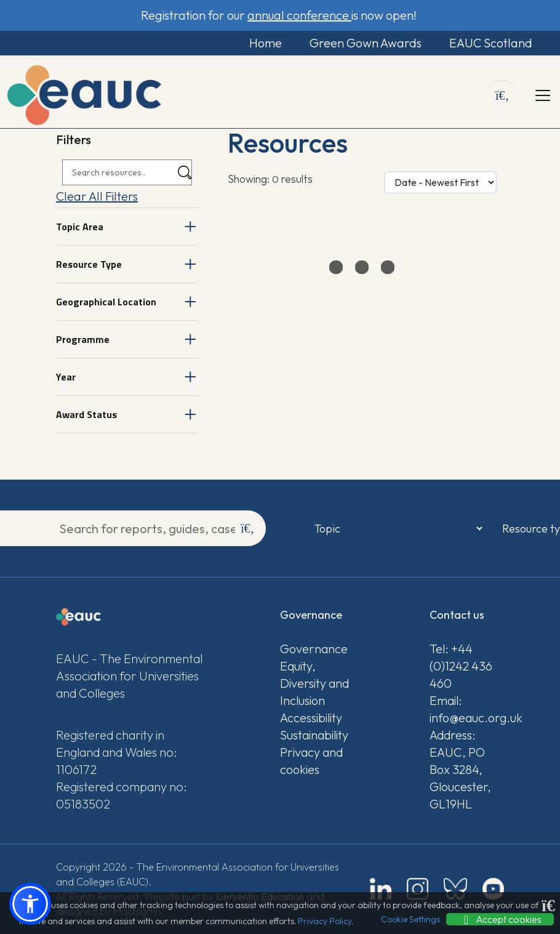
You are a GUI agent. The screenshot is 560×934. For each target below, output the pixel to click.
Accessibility (311, 718)
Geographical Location (106, 302)
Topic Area (80, 227)
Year (66, 377)
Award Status (86, 414)
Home (266, 43)
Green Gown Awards (366, 43)
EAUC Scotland (491, 43)
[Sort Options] (440, 182)
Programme (83, 339)
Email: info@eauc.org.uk (467, 709)
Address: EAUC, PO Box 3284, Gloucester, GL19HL (460, 769)
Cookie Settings (410, 919)
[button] (30, 904)
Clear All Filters (97, 196)
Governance (314, 649)
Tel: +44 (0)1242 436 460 (461, 666)
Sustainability (314, 735)
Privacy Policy (325, 921)
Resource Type (89, 264)
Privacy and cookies (311, 761)
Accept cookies (500, 919)
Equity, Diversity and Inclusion (314, 683)
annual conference (299, 15)
